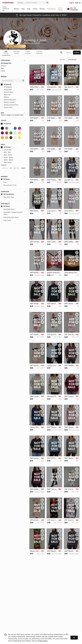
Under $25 (6, 150)
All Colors (6, 124)
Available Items (8, 209)
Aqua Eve (6, 95)
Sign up (78, 3)
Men (23, 9)
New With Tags (7, 197)
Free (4, 182)
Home (35, 9)
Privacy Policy (43, 641)
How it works (60, 9)
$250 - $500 (7, 160)
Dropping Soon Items (10, 217)
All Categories (6, 63)
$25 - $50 (6, 152)
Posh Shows (51, 9)
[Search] (36, 3)
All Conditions (7, 194)
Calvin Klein (7, 107)
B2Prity (5, 97)
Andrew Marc (7, 92)
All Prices (6, 147)
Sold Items (6, 220)
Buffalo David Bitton (10, 105)
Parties (42, 9)
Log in (72, 3)
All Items (5, 179)
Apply (23, 168)
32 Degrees (6, 87)
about (69, 53)
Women (16, 9)
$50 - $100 (6, 155)
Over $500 (6, 162)
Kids (29, 9)
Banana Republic (8, 100)
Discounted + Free (9, 185)
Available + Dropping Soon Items (12, 213)
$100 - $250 (7, 157)
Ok (74, 638)
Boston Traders (8, 102)
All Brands (6, 84)
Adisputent (6, 89)
